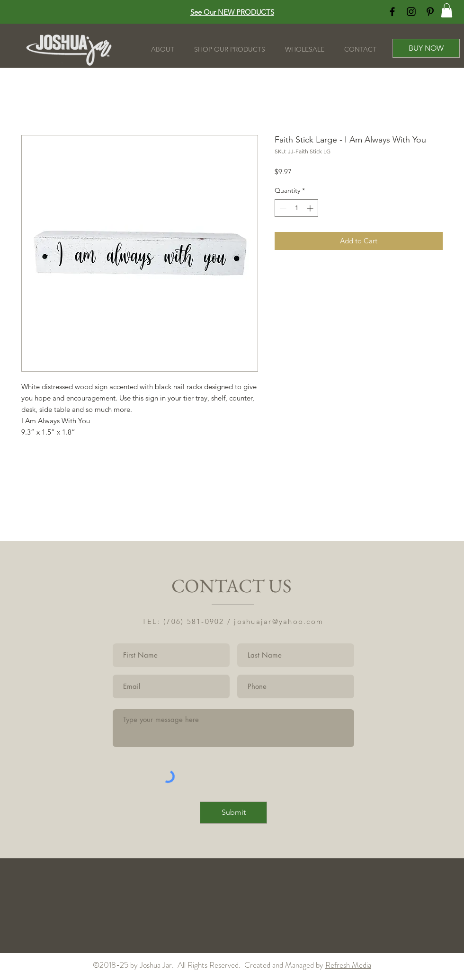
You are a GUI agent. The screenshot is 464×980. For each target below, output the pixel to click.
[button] (447, 10)
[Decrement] (282, 208)
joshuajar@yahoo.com (279, 621)
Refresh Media (348, 965)
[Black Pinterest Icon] (430, 12)
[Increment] (311, 208)
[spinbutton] (296, 208)
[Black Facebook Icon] (392, 12)
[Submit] (233, 813)
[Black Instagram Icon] (411, 12)
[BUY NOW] (426, 48)
